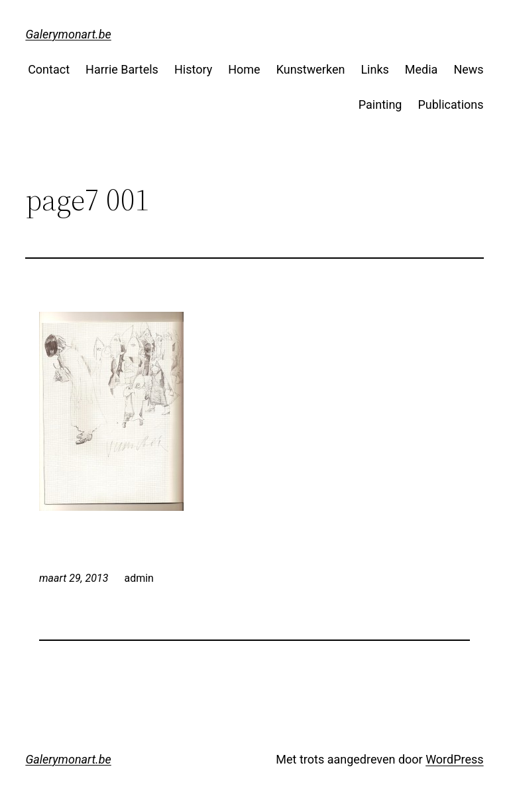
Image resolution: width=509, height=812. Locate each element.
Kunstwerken (311, 69)
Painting (380, 104)
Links (374, 69)
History (193, 69)
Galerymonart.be (68, 34)
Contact (49, 69)
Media (422, 69)
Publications (450, 104)
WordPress (454, 759)
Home (244, 69)
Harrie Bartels (122, 69)
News (468, 69)
